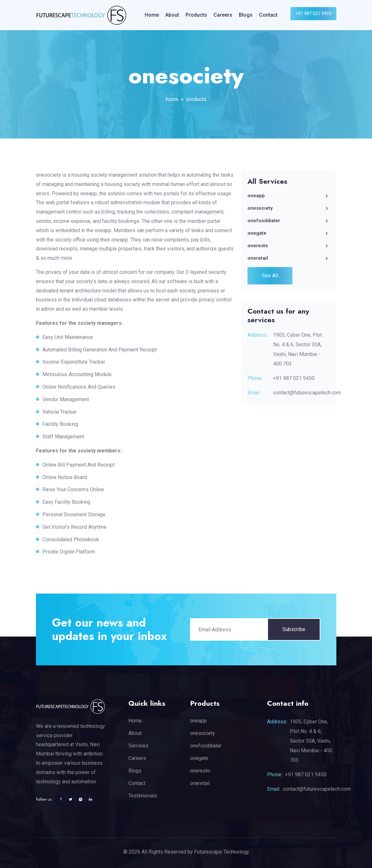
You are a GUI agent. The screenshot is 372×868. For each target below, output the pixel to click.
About (172, 15)
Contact (268, 15)
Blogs (246, 15)
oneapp (289, 196)
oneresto (289, 246)
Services (138, 746)
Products (196, 15)
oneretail (289, 258)
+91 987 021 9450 (313, 13)
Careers (223, 15)
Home (152, 15)
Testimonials (143, 796)
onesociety (289, 208)
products (196, 99)
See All (270, 276)
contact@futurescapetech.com (307, 393)
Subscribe (294, 629)
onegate (289, 233)
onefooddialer (289, 221)
